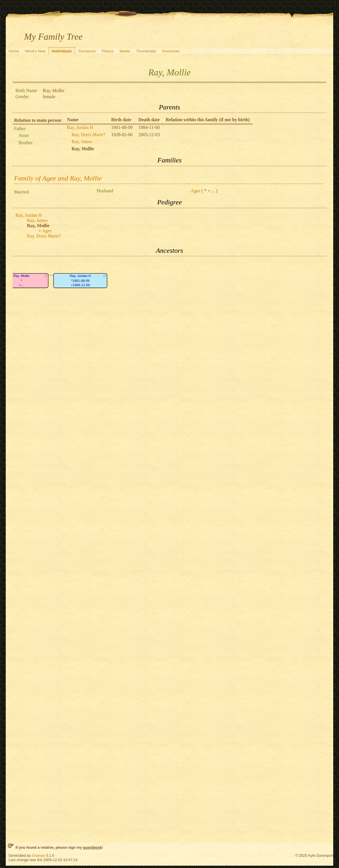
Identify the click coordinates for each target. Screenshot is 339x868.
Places (108, 51)
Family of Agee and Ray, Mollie (58, 178)
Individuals (62, 51)
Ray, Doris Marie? (89, 135)
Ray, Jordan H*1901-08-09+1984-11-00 (80, 281)
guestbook (93, 847)
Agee (196, 191)
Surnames (87, 51)
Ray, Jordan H (80, 127)
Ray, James (82, 141)
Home (14, 51)
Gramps (39, 855)
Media (125, 51)
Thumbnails (146, 51)
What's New (35, 51)
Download (171, 51)
